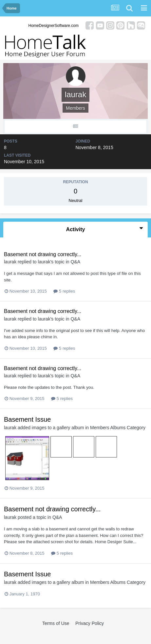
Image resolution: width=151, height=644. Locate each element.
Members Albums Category (118, 428)
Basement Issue (27, 419)
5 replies (64, 291)
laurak (10, 262)
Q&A (75, 262)
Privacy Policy (90, 623)
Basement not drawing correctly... (43, 254)
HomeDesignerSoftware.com (54, 26)
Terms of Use (56, 623)
